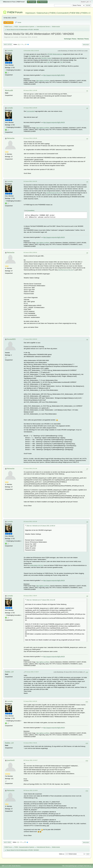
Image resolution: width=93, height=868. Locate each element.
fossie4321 (11, 339)
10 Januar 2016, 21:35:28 (30, 108)
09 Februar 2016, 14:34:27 (31, 760)
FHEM (52, 13)
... (24, 44)
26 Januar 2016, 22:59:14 (30, 252)
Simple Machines (16, 866)
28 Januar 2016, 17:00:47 (30, 596)
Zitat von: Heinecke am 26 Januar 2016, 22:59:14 (41, 526)
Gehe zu (61, 854)
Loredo (10, 51)
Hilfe (63, 866)
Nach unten (8, 44)
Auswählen (31, 211)
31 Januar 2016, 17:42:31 (30, 743)
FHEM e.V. (86, 13)
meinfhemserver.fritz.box (54, 193)
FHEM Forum (15, 12)
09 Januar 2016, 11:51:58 (30, 90)
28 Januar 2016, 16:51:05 (30, 522)
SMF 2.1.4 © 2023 (7, 866)
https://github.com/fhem (43, 81)
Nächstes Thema (83, 39)
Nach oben (7, 842)
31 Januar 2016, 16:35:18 (30, 701)
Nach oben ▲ (88, 866)
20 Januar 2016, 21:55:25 (30, 138)
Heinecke (11, 138)
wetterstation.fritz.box (37, 565)
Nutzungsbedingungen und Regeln (74, 866)
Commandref (62, 13)
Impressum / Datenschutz (37, 13)
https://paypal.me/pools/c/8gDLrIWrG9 (54, 75)
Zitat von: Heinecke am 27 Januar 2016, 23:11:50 (41, 600)
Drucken (86, 45)
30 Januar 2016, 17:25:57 (32, 672)
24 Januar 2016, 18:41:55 (30, 181)
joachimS (11, 760)
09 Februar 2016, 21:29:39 (31, 790)
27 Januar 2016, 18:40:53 (30, 339)
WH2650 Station (46, 58)
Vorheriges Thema (70, 39)
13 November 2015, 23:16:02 (31, 51)
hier (30, 56)
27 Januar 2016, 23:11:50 (30, 469)
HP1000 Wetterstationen (55, 54)
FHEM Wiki (75, 13)
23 (26, 44)
